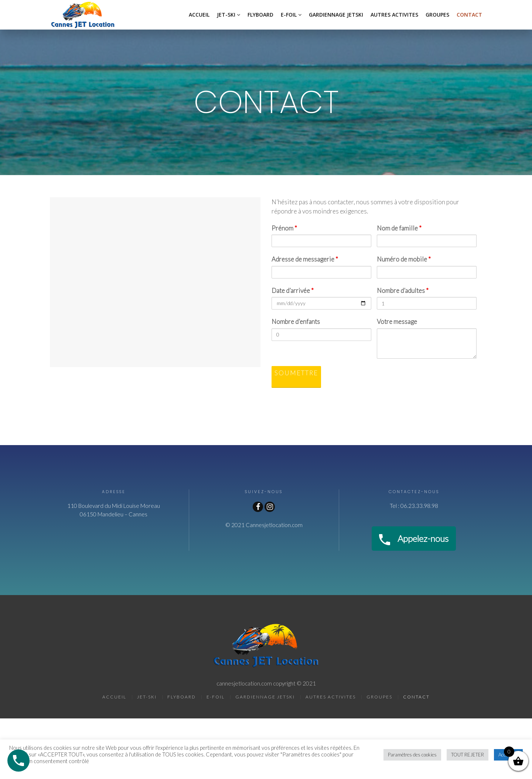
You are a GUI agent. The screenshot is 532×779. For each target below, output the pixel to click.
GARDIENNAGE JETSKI (336, 15)
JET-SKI (226, 15)
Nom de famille (399, 228)
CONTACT (469, 15)
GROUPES (437, 15)
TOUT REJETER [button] (468, 755)
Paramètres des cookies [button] (412, 755)
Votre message (397, 322)
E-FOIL (289, 15)
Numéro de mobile (404, 259)
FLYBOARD (260, 15)
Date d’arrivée (293, 291)
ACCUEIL (199, 15)
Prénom (284, 228)
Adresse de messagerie (305, 259)
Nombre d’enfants (296, 322)
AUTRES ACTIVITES (394, 15)
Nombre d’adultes (403, 291)
